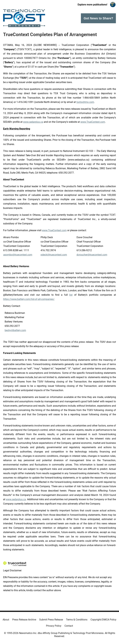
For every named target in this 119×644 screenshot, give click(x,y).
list (71, 295)
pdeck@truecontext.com (54, 255)
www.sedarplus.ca (33, 122)
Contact (69, 626)
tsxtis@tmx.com (85, 102)
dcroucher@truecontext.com (92, 255)
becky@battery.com (15, 330)
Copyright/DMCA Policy (103, 620)
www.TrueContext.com (93, 122)
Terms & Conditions (77, 620)
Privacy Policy (54, 626)
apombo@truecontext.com (18, 255)
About (6, 620)
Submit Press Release (51, 620)
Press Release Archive (24, 620)
